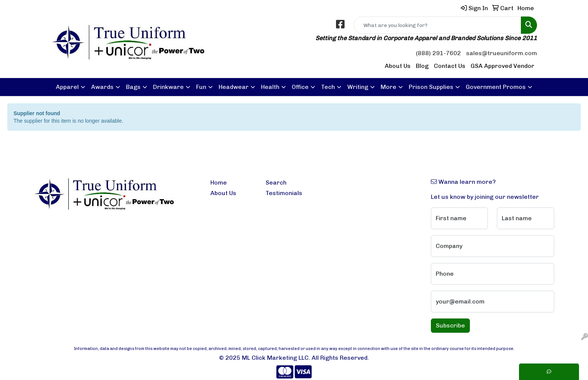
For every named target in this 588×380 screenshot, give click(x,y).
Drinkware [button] (168, 87)
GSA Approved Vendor (502, 66)
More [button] (388, 87)
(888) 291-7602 (438, 53)
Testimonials (284, 193)
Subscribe (450, 325)
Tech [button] (328, 87)
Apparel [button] (67, 87)
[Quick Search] (437, 25)
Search (276, 182)
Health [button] (270, 87)
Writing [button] (358, 87)
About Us (398, 66)
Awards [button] (102, 87)
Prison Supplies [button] (431, 87)
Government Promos (496, 87)
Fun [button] (201, 87)
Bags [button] (133, 87)
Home (219, 182)
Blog (422, 66)
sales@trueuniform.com (502, 53)
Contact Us (450, 66)
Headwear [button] (234, 87)
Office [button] (300, 87)
